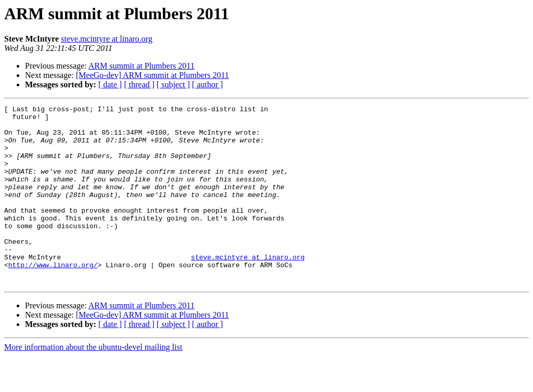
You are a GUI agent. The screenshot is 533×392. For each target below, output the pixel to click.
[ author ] (208, 84)
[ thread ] (139, 84)
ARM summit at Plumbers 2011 (142, 66)
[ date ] (110, 84)
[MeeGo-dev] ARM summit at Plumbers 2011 (153, 75)
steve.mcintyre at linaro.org (107, 39)
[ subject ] (173, 84)
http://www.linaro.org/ (53, 297)
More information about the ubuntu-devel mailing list (93, 383)
